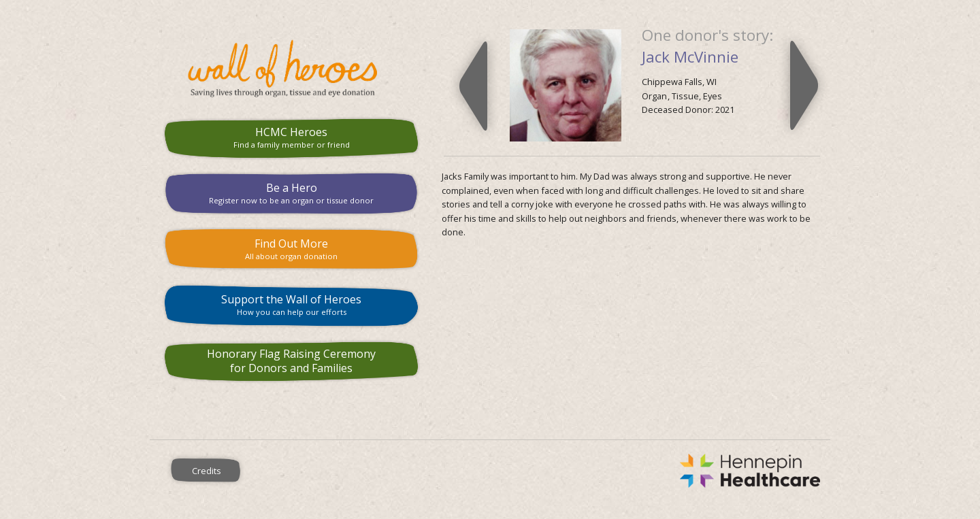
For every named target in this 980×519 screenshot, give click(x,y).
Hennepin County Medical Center (547, 471)
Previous (473, 86)
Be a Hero (292, 193)
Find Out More (292, 249)
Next (804, 86)
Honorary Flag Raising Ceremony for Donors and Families (291, 361)
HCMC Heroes (292, 137)
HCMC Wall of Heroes (292, 69)
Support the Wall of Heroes (292, 304)
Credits (207, 471)
